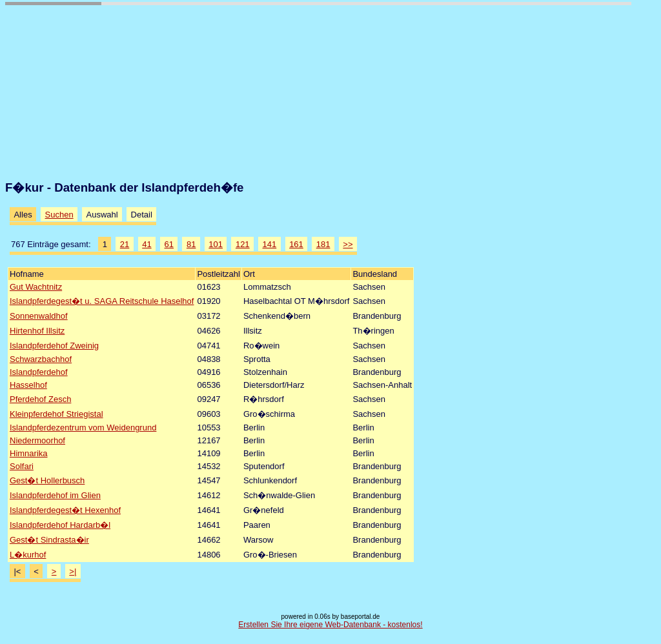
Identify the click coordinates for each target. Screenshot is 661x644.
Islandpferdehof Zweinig (54, 346)
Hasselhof (28, 385)
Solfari (22, 466)
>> (348, 244)
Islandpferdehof (39, 372)
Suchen (59, 215)
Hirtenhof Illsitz (37, 331)
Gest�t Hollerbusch (47, 480)
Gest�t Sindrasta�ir (49, 540)
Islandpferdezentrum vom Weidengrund (83, 428)
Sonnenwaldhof (39, 316)
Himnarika (29, 453)
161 (296, 244)
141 (270, 244)
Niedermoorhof (37, 440)
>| (73, 571)
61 (169, 244)
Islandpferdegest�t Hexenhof (65, 510)
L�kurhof (28, 555)
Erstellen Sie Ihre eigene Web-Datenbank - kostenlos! (330, 625)
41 (147, 244)
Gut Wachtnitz (36, 287)
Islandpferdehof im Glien (55, 495)
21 (125, 244)
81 (191, 244)
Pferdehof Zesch (40, 399)
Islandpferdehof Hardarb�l (60, 525)
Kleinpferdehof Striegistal (56, 414)
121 (243, 244)
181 (323, 244)
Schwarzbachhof (41, 359)
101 (216, 244)
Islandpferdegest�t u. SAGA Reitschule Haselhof (102, 301)
